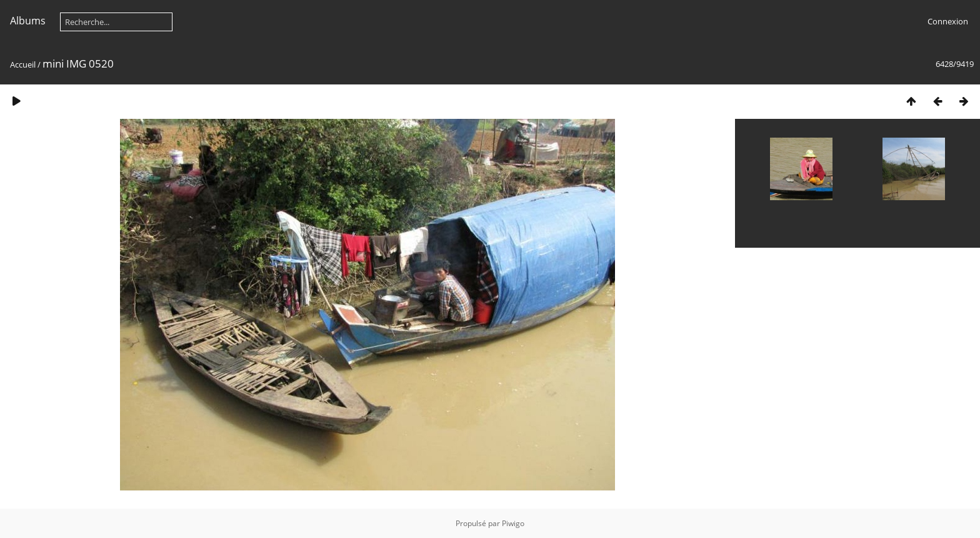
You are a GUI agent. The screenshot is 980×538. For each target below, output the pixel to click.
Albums (28, 21)
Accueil (23, 64)
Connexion (948, 21)
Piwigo (513, 523)
